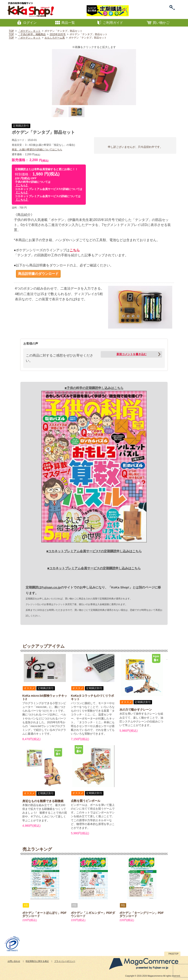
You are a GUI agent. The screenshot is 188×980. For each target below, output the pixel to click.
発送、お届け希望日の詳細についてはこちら (37, 150)
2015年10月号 (58, 34)
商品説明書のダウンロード (38, 274)
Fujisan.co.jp (51, 587)
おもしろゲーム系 (55, 38)
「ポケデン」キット (29, 31)
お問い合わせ (14, 961)
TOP (11, 31)
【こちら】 (22, 185)
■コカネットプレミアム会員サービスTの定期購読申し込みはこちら (94, 551)
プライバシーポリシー (65, 961)
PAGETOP (173, 954)
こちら (75, 250)
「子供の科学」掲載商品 (32, 34)
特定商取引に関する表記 (37, 961)
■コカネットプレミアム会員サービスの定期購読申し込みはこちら (94, 568)
